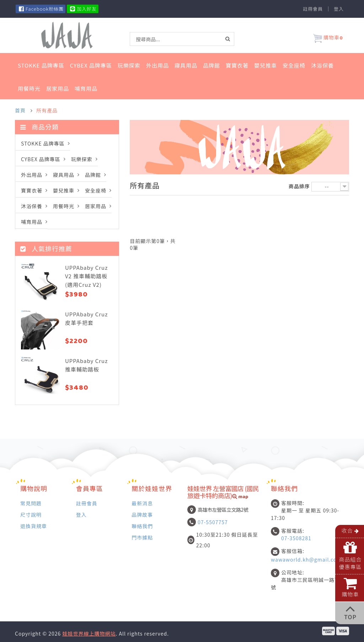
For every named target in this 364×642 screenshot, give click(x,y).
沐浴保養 (322, 65)
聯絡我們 (142, 526)
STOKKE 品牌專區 (41, 65)
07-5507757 (213, 522)
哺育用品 (86, 88)
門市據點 (142, 537)
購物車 (328, 39)
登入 (339, 9)
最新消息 (142, 503)
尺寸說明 (31, 514)
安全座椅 (294, 65)
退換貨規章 (34, 526)
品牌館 (212, 65)
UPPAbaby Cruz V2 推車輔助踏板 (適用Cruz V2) (86, 276)
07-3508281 (296, 538)
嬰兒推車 (266, 65)
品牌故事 (142, 514)
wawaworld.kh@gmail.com (306, 559)
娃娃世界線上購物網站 (89, 633)
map (240, 497)
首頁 (20, 110)
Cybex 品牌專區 (91, 65)
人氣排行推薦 (46, 248)
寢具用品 (186, 65)
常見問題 (31, 503)
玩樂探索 (129, 65)
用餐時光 (29, 88)
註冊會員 (313, 9)
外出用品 (157, 65)
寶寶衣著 (237, 65)
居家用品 (58, 88)
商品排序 (299, 186)
